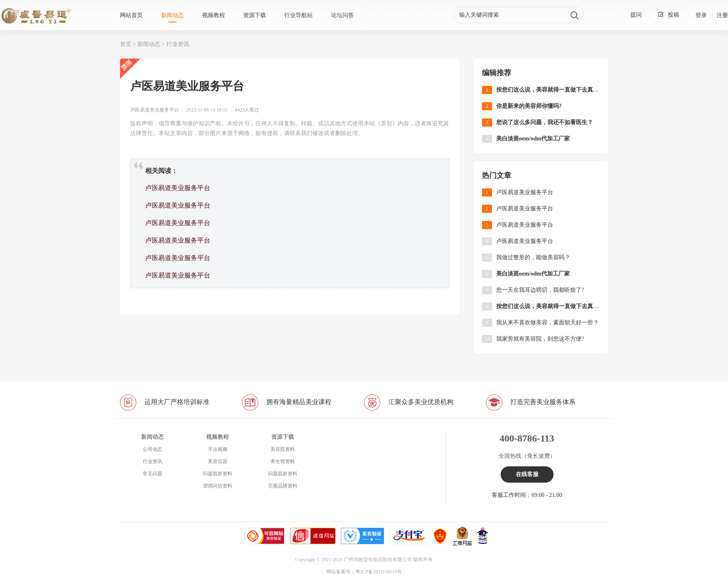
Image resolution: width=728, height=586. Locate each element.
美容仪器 (218, 461)
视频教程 (214, 15)
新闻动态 (172, 15)
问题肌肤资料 (218, 474)
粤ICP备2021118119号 (378, 572)
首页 (126, 44)
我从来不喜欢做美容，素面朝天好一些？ (547, 323)
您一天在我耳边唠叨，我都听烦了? (540, 290)
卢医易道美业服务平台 (178, 188)
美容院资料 (283, 449)
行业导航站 (299, 15)
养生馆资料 (283, 461)
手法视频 (218, 449)
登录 (701, 15)
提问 (636, 15)
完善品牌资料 (283, 486)
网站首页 (131, 15)
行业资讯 (178, 44)
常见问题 (153, 474)
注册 (722, 15)
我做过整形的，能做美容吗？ (533, 257)
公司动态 (153, 449)
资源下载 (255, 15)
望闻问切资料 (218, 486)
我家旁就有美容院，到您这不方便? (540, 339)
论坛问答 (342, 15)
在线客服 (527, 474)
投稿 (669, 15)
